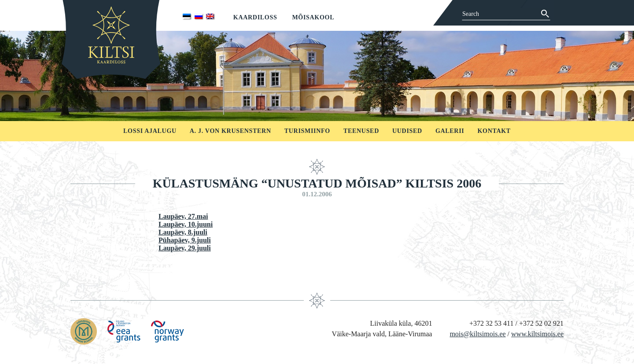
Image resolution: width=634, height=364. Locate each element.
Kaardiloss (255, 17)
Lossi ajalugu (150, 131)
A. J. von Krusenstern (230, 131)
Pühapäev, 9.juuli (185, 240)
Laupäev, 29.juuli (185, 248)
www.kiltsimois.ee (537, 334)
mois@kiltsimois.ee (477, 334)
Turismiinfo (307, 131)
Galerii (450, 131)
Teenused (361, 131)
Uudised (407, 131)
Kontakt (494, 131)
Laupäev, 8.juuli (183, 232)
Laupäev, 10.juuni (186, 224)
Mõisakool (313, 17)
